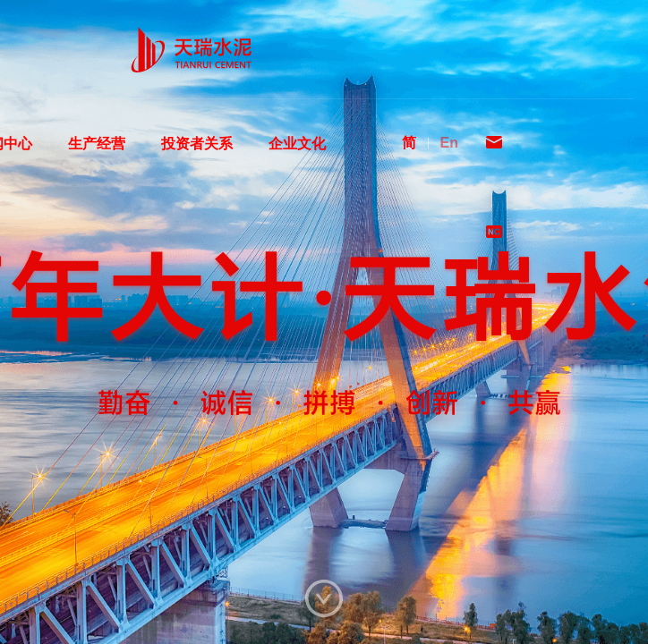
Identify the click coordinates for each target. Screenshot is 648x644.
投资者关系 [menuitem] (197, 161)
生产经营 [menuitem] (97, 161)
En (449, 143)
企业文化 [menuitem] (297, 161)
